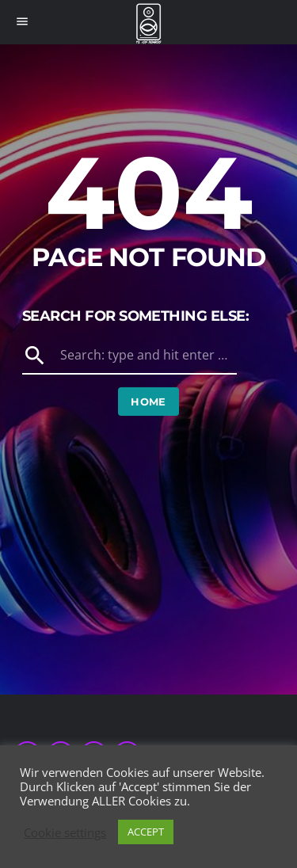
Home (148, 402)
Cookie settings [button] (65, 832)
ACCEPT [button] (146, 832)
